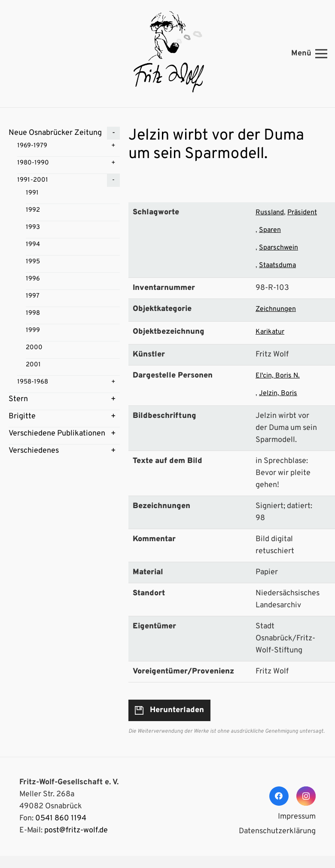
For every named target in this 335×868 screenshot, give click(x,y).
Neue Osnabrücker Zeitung (55, 133)
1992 (33, 210)
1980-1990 (33, 163)
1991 (32, 193)
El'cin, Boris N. (278, 376)
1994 (33, 245)
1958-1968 (33, 382)
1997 (33, 296)
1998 (33, 313)
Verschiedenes (34, 451)
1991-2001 (33, 180)
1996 (33, 279)
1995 (33, 262)
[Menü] (309, 54)
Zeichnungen (276, 309)
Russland (270, 213)
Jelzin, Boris (278, 393)
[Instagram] (306, 796)
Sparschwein (279, 248)
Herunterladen (177, 710)
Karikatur (270, 332)
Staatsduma (277, 265)
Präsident (302, 213)
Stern (18, 399)
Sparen (270, 230)
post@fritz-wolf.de (76, 830)
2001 (33, 365)
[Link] (167, 54)
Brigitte (22, 416)
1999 (33, 330)
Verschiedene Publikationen (57, 434)
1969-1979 (32, 146)
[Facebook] (279, 796)
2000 (34, 348)
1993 (33, 227)
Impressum (297, 817)
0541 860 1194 (61, 818)
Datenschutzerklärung (277, 831)
